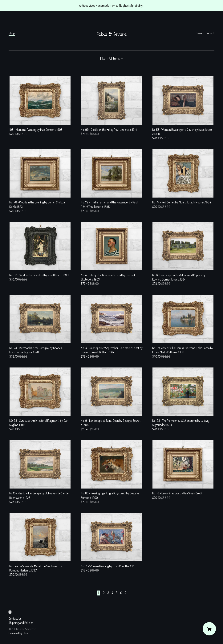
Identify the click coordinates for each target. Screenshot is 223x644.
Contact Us (15, 618)
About (211, 33)
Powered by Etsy (18, 633)
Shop (12, 33)
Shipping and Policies (21, 623)
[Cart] (209, 629)
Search (200, 33)
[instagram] (10, 612)
